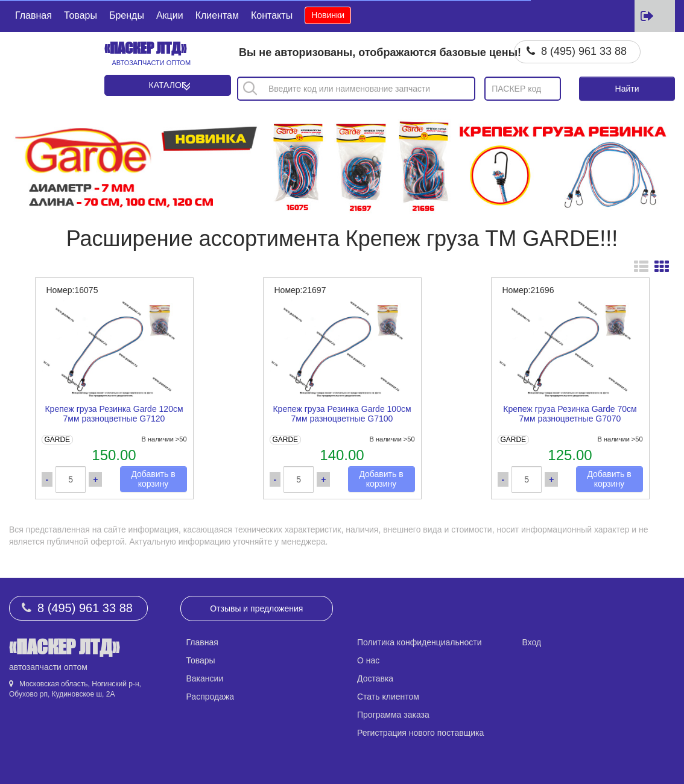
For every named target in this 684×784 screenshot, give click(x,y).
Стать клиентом (388, 697)
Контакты (272, 15)
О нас (368, 660)
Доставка (375, 678)
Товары (81, 15)
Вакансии (205, 678)
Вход (532, 642)
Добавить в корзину (153, 479)
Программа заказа (393, 715)
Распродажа (211, 697)
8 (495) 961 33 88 (584, 51)
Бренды (127, 15)
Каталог (168, 85)
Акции (170, 15)
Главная (33, 15)
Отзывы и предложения (256, 609)
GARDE (57, 440)
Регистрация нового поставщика (420, 733)
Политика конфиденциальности (420, 642)
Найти (627, 89)
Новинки (328, 15)
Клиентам (217, 15)
